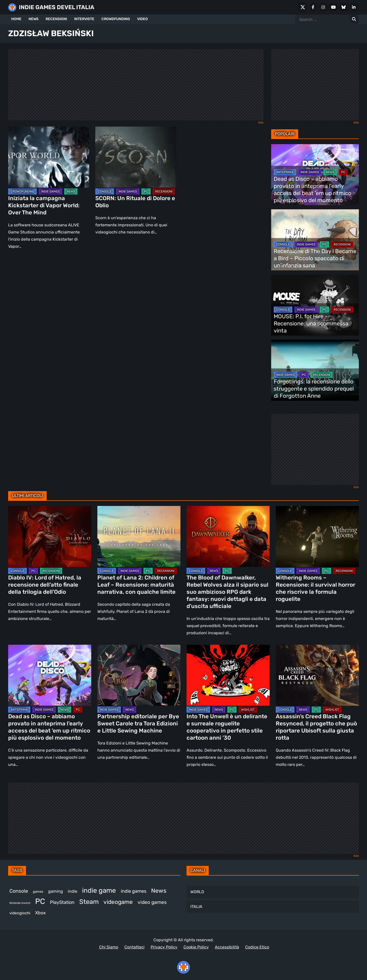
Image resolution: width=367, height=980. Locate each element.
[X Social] (303, 7)
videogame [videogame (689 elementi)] (118, 902)
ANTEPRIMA (285, 172)
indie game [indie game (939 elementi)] (99, 891)
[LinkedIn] (354, 7)
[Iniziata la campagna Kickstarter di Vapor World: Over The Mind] (49, 157)
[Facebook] (313, 7)
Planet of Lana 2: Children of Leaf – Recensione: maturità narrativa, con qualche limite (136, 585)
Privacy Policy (164, 947)
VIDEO (142, 19)
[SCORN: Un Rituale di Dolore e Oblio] (136, 157)
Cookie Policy (196, 947)
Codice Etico (257, 947)
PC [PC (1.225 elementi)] (40, 901)
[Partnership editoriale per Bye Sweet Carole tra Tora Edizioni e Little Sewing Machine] (139, 675)
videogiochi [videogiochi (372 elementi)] (20, 913)
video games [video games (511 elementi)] (152, 902)
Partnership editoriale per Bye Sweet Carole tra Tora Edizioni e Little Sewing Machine (138, 723)
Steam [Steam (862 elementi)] (89, 902)
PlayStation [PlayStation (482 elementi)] (62, 902)
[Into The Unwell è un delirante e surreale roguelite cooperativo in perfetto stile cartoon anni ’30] (228, 675)
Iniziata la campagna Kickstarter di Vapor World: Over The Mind (44, 205)
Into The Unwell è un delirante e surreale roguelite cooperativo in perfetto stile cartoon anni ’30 (227, 727)
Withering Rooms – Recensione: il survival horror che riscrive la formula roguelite (316, 588)
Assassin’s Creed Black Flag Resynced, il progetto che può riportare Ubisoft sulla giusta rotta (316, 727)
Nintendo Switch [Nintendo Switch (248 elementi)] (20, 903)
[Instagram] (323, 7)
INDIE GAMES (50, 191)
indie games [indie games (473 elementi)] (134, 891)
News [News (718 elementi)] (159, 891)
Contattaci (134, 947)
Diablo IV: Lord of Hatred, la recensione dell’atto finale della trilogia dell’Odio (45, 585)
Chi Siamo (109, 947)
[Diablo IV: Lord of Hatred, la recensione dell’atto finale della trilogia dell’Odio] (50, 536)
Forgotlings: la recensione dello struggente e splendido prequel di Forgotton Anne (314, 389)
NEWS (34, 19)
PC (146, 191)
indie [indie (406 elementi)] (73, 891)
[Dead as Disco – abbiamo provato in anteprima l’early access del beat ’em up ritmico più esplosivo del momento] (50, 675)
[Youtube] (333, 7)
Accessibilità (227, 947)
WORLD (197, 892)
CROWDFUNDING (116, 19)
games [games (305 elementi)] (38, 892)
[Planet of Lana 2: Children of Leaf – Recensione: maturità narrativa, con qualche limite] (139, 536)
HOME (16, 19)
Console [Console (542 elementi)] (19, 891)
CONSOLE (105, 191)
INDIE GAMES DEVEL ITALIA (57, 7)
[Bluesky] (344, 7)
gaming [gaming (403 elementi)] (56, 891)
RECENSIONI (56, 19)
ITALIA (196, 907)
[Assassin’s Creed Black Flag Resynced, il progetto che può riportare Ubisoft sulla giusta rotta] (317, 675)
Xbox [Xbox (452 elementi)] (41, 913)
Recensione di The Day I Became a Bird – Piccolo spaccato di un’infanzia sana (315, 258)
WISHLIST (248, 710)
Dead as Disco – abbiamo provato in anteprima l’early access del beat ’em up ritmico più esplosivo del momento (313, 190)
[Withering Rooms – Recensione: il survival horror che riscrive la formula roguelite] (317, 536)
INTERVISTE (84, 19)
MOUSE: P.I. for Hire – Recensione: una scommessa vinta (311, 323)
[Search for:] (354, 19)
